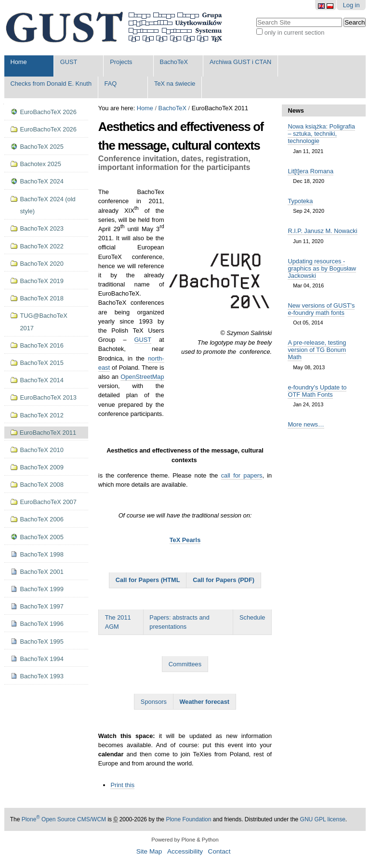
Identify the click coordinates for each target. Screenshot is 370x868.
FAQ (111, 84)
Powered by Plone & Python (185, 840)
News (296, 110)
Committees (185, 664)
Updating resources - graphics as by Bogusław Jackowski (322, 268)
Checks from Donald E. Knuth (51, 84)
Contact (219, 851)
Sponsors (154, 702)
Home (18, 62)
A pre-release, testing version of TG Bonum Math (317, 350)
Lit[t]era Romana (311, 171)
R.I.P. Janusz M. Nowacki (322, 231)
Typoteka (300, 201)
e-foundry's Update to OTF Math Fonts (317, 391)
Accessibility (185, 851)
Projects (121, 62)
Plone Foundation (188, 819)
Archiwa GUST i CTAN (240, 62)
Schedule (252, 617)
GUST (69, 62)
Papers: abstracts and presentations (179, 622)
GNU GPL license (323, 819)
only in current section (294, 32)
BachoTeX (174, 62)
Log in (351, 5)
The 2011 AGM (118, 622)
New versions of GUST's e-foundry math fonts (321, 309)
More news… (306, 424)
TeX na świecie (175, 84)
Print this (122, 785)
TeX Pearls (185, 540)
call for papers (242, 475)
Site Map (149, 851)
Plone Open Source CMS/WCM (64, 819)
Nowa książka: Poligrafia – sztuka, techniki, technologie (321, 134)
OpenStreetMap (142, 377)
